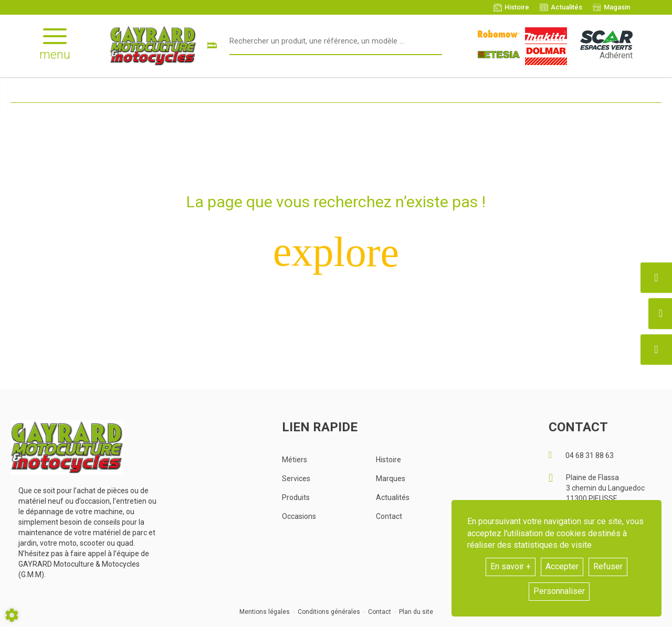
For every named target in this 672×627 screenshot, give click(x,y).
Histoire (388, 460)
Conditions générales (329, 612)
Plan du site (416, 612)
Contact (389, 516)
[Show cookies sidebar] (12, 615)
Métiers (295, 460)
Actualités (393, 497)
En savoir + (511, 566)
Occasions (299, 516)
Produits (296, 497)
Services (296, 479)
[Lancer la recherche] (212, 46)
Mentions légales (265, 612)
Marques (391, 479)
